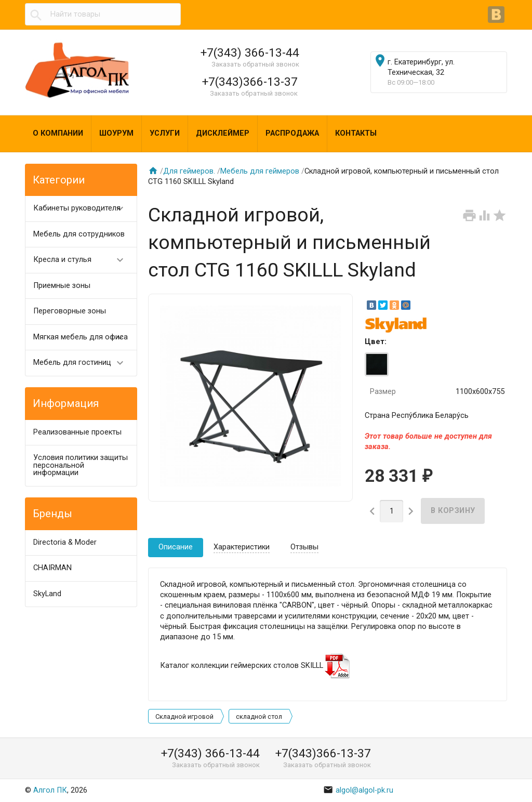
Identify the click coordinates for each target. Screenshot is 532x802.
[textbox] (103, 15)
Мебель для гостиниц (83, 363)
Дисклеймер (223, 133)
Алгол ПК (50, 790)
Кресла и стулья (83, 260)
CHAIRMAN (52, 568)
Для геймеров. (189, 171)
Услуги (165, 133)
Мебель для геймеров (260, 171)
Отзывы (304, 547)
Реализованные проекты (77, 432)
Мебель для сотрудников (79, 234)
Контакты (356, 133)
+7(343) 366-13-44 (250, 52)
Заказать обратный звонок (255, 64)
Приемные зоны (62, 286)
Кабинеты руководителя (83, 209)
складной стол (259, 716)
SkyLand (47, 594)
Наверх (488, 783)
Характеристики (242, 547)
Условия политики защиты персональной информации (81, 465)
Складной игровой (184, 716)
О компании (58, 133)
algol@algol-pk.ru (358, 790)
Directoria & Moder (65, 542)
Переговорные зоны (70, 311)
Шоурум (116, 133)
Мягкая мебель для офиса (83, 338)
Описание (176, 547)
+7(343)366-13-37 (250, 82)
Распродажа (292, 133)
